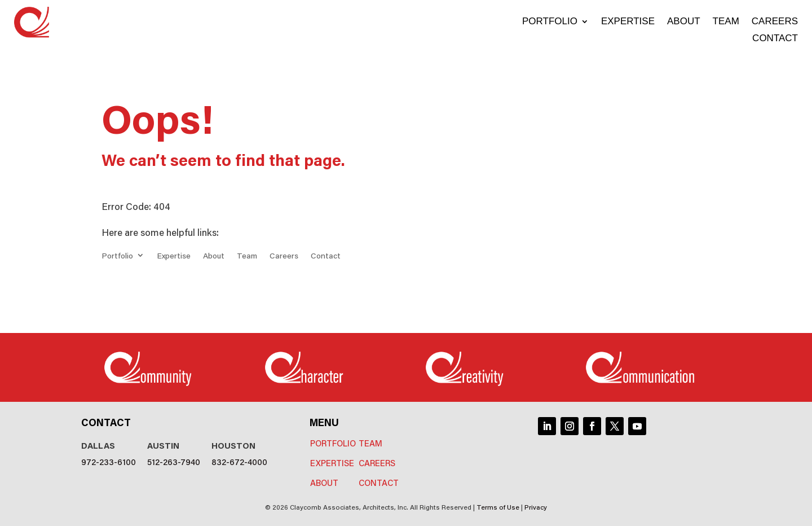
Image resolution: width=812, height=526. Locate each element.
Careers (775, 22)
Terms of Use (498, 507)
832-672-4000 (239, 461)
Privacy (536, 507)
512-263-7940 (174, 461)
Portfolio (550, 22)
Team (726, 22)
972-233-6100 (109, 461)
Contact (775, 39)
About (684, 22)
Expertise (628, 22)
